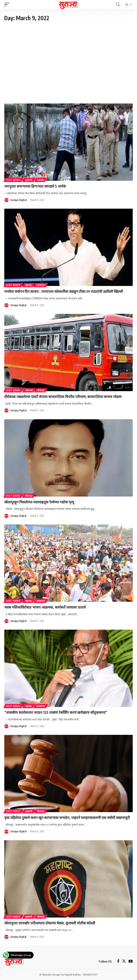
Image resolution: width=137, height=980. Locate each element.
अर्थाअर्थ (29, 390)
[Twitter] (124, 962)
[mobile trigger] (8, 5)
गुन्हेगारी (29, 180)
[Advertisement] (68, 65)
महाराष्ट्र (40, 180)
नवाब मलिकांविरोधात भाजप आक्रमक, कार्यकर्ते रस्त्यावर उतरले (45, 607)
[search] (118, 5)
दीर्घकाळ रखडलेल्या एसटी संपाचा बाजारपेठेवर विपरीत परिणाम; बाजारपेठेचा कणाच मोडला (63, 397)
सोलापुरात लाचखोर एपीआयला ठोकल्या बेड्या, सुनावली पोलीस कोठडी (50, 923)
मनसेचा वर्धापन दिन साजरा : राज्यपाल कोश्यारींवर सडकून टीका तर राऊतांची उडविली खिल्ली (64, 291)
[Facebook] (118, 962)
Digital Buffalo (73, 975)
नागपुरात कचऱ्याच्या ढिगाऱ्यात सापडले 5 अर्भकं (35, 186)
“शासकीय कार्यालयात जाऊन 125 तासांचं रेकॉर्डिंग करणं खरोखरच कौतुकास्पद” (56, 712)
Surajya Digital (18, 200)
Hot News (13, 180)
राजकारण (41, 285)
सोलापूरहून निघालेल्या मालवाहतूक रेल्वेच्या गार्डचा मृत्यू (39, 502)
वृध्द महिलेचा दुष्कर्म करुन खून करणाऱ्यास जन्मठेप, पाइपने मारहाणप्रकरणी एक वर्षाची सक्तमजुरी (67, 817)
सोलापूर (41, 390)
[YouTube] (131, 962)
